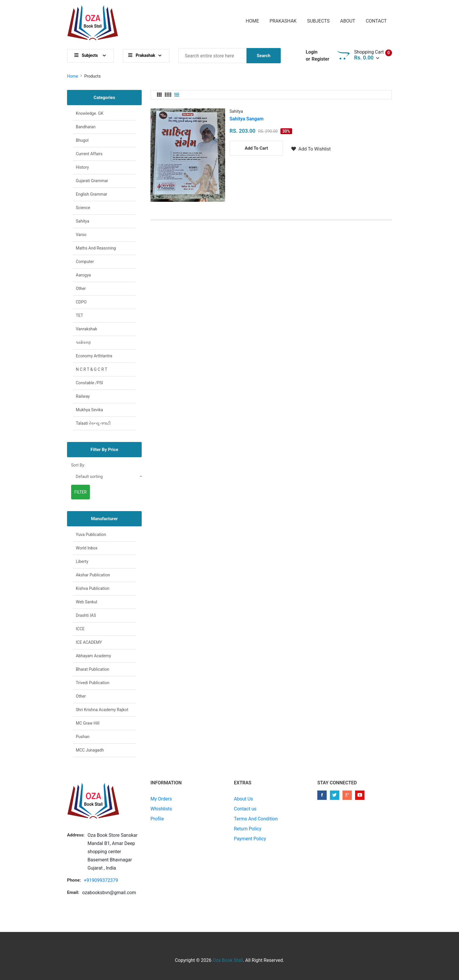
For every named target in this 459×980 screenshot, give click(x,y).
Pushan (83, 737)
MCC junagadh (90, 750)
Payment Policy (250, 839)
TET (79, 315)
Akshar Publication (93, 575)
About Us (243, 799)
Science (83, 208)
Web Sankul (87, 602)
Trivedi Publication (93, 683)
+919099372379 (101, 880)
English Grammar (91, 194)
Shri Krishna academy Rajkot (102, 710)
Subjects (318, 21)
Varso (81, 235)
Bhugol (82, 140)
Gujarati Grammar (92, 181)
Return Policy (248, 829)
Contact (376, 21)
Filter (81, 492)
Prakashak (283, 21)
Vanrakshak (87, 329)
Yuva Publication (91, 535)
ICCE (80, 629)
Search (264, 56)
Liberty (82, 561)
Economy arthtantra (94, 356)
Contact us (245, 809)
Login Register (317, 56)
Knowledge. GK (90, 113)
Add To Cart (256, 148)
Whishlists (161, 809)
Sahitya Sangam (246, 119)
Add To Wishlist (311, 149)
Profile (157, 819)
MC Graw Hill (88, 723)
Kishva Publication (93, 588)
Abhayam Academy (93, 656)
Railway (83, 396)
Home (252, 21)
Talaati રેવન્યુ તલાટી (93, 423)
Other (81, 288)
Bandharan (86, 127)
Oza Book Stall (228, 960)
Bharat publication (93, 669)
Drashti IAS (86, 615)
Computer (85, 262)
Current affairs (89, 154)
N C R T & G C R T (91, 369)
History (82, 167)
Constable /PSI (89, 383)
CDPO (81, 302)
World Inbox (87, 548)
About (348, 21)
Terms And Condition (256, 819)
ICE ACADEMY (89, 642)
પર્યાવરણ (83, 342)
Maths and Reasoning (96, 248)
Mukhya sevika (89, 410)
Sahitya (236, 111)
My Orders (161, 799)
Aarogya (83, 275)
